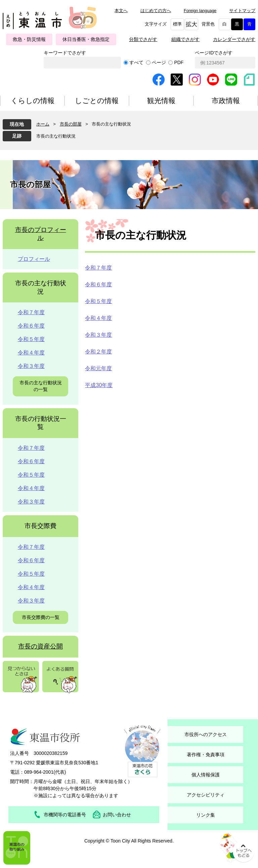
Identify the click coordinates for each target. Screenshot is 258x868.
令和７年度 (98, 268)
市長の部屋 (71, 124)
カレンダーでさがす (234, 39)
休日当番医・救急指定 (86, 39)
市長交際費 (40, 526)
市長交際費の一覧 (41, 617)
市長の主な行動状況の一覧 (41, 386)
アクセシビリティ (206, 795)
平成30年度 (99, 385)
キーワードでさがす (65, 53)
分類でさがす (143, 39)
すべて (136, 62)
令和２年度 (98, 352)
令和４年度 (98, 318)
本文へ (121, 11)
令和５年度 (98, 301)
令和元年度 (98, 368)
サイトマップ (242, 11)
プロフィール (34, 259)
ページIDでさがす (214, 53)
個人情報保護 (206, 775)
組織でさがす (185, 39)
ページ (159, 62)
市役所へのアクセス (206, 734)
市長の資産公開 (40, 646)
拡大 (191, 24)
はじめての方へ (156, 11)
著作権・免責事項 (206, 755)
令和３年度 (98, 335)
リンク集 (206, 815)
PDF (179, 62)
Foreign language (200, 11)
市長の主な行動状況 (56, 136)
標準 (177, 24)
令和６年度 (98, 284)
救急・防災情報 (29, 39)
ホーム (43, 124)
